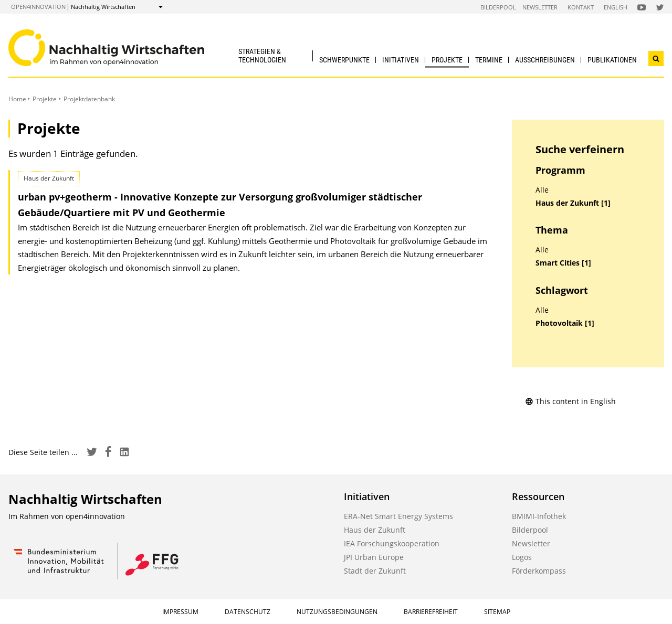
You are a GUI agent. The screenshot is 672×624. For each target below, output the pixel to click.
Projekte (447, 60)
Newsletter (540, 7)
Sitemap (497, 612)
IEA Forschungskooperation (392, 543)
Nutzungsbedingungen (337, 612)
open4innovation (38, 7)
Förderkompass (539, 571)
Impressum (180, 612)
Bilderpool (498, 7)
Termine (489, 60)
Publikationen (612, 60)
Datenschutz (248, 612)
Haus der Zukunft (375, 530)
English (616, 7)
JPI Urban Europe (374, 557)
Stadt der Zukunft (375, 571)
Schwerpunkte (344, 60)
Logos (522, 557)
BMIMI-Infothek (539, 516)
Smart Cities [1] (563, 263)
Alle (542, 190)
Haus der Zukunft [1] (573, 203)
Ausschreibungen (545, 60)
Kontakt (581, 7)
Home (17, 99)
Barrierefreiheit (431, 612)
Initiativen (401, 60)
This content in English (570, 401)
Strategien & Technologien (262, 55)
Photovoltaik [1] (565, 323)
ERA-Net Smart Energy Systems (398, 516)
